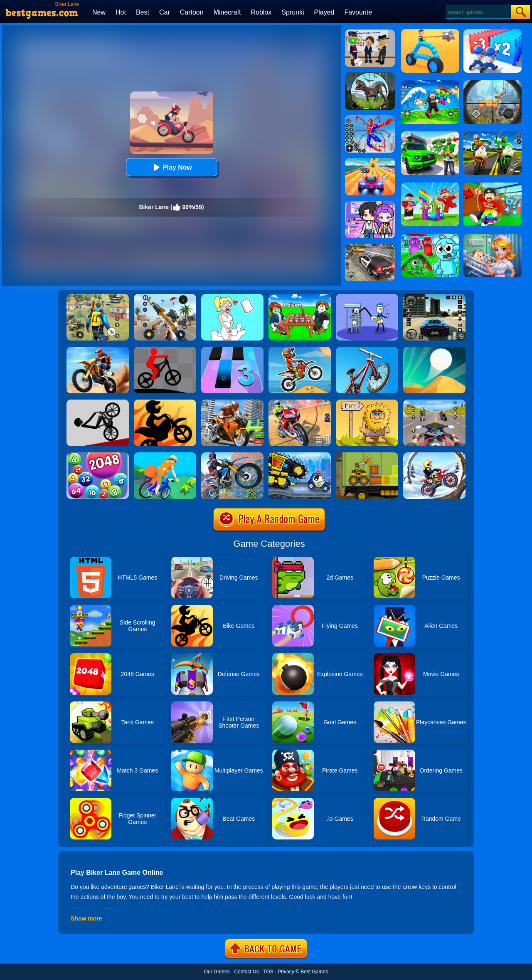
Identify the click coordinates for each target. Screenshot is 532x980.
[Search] (478, 12)
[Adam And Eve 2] (367, 402)
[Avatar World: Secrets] (370, 204)
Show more (86, 918)
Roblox (261, 12)
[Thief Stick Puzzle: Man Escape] (367, 297)
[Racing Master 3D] (370, 161)
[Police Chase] (370, 247)
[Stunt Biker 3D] (232, 455)
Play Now (171, 167)
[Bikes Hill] (165, 455)
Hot (121, 12)
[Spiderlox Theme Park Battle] (370, 118)
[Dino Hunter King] (370, 75)
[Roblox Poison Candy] (300, 297)
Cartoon (192, 12)
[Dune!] (434, 350)
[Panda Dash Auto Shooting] (165, 297)
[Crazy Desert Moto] (98, 350)
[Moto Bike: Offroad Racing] (232, 402)
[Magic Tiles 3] (232, 350)
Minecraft (227, 12)
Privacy (286, 972)
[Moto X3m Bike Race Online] (300, 350)
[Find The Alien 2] (370, 32)
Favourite (358, 12)
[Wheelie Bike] (98, 402)
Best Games (314, 972)
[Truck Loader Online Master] (367, 455)
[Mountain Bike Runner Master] (165, 350)
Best (143, 12)
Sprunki (293, 12)
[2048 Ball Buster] (98, 455)
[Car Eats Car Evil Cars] (300, 455)
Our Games (217, 972)
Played (324, 12)
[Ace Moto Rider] (434, 402)
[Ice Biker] (434, 455)
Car (165, 12)
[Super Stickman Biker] (165, 402)
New (99, 12)
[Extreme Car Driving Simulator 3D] (434, 297)
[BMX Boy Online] (367, 350)
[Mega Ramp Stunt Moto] (300, 402)
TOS (268, 972)
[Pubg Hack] (98, 297)
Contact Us (246, 972)
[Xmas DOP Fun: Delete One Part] (232, 297)
